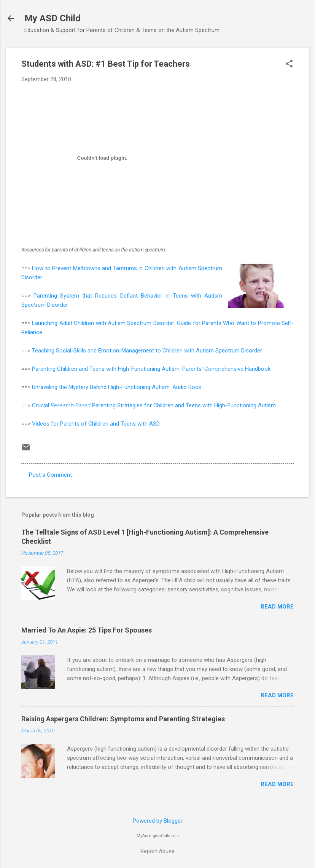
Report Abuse (157, 851)
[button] (289, 64)
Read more (277, 607)
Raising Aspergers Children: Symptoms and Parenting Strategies (123, 719)
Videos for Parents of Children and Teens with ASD (96, 424)
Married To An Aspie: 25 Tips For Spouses (87, 630)
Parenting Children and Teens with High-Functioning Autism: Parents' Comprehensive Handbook (151, 369)
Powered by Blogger (158, 821)
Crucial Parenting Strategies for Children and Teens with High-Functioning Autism (154, 405)
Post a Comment (50, 475)
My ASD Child (52, 18)
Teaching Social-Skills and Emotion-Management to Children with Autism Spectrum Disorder (147, 351)
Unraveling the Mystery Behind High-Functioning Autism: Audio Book (117, 387)
